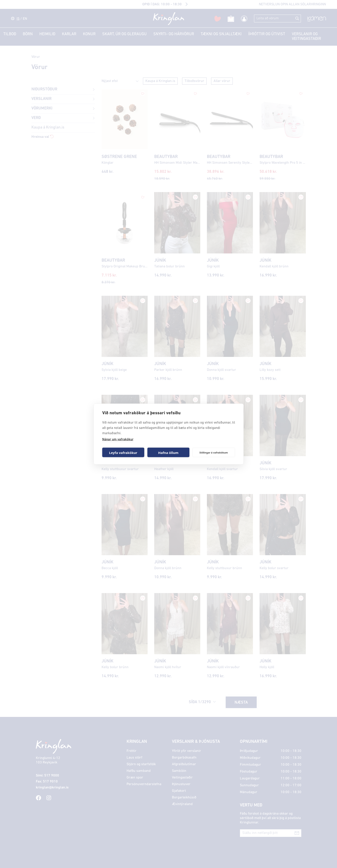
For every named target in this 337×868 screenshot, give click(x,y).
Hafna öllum (168, 452)
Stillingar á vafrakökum (214, 452)
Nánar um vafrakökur (118, 440)
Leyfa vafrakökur (123, 452)
